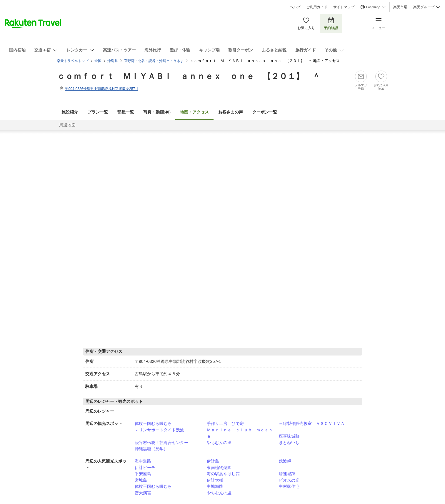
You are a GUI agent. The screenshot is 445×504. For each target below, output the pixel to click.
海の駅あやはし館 (223, 474)
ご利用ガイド (317, 7)
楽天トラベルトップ (73, 61)
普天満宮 (143, 493)
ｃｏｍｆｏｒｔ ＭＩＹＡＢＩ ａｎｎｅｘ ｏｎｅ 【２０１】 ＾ (189, 76)
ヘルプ (295, 7)
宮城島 (141, 480)
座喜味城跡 (289, 436)
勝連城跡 (287, 474)
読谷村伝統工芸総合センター (161, 443)
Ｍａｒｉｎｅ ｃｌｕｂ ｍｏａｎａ (240, 433)
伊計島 (213, 461)
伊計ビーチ (145, 468)
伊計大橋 (215, 480)
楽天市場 (400, 7)
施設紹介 (70, 112)
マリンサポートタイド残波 (159, 430)
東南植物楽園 (219, 468)
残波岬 (285, 461)
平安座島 (143, 474)
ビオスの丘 (289, 480)
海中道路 (143, 461)
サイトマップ (344, 7)
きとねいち (289, 443)
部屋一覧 (126, 112)
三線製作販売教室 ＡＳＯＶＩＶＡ (312, 423)
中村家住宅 (289, 486)
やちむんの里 (219, 443)
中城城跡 (215, 486)
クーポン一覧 (265, 112)
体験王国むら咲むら (153, 423)
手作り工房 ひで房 (225, 423)
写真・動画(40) (157, 112)
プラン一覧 (98, 112)
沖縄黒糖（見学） (151, 449)
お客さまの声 (231, 112)
